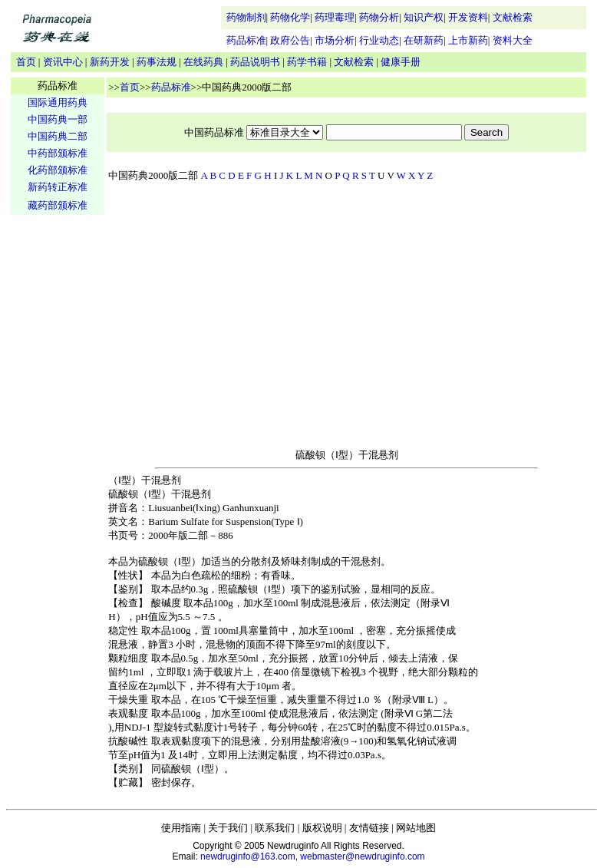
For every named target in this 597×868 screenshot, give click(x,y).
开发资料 (468, 17)
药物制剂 (246, 17)
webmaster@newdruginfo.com (362, 856)
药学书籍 (307, 62)
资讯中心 (63, 62)
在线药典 (203, 62)
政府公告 (290, 40)
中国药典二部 (58, 136)
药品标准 (246, 40)
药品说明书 (255, 62)
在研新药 (424, 40)
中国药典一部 (58, 119)
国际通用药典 (58, 102)
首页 (26, 62)
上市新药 (468, 40)
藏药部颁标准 (58, 205)
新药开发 (110, 62)
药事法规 (157, 62)
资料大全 (513, 40)
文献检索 (513, 17)
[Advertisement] (58, 457)
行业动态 (379, 40)
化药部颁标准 (58, 170)
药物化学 (290, 17)
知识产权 (424, 17)
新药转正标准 (58, 187)
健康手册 (401, 62)
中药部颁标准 (58, 153)
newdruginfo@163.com (248, 856)
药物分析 (379, 17)
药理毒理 (335, 17)
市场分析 (335, 40)
